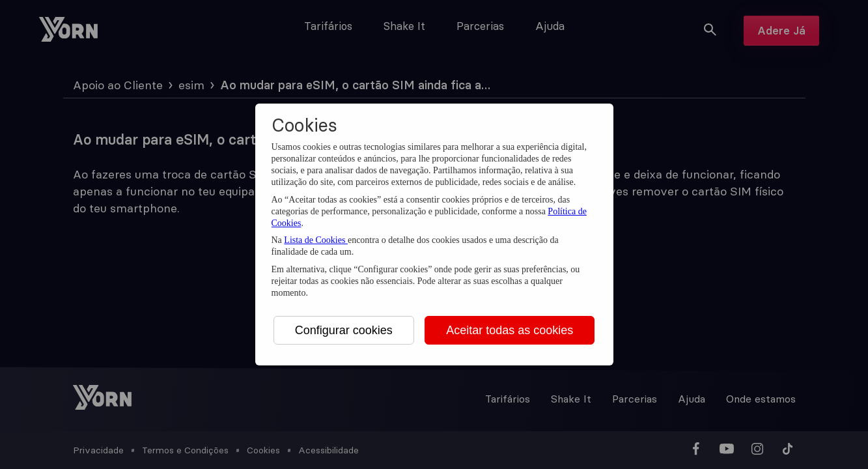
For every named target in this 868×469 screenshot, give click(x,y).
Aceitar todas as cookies (510, 330)
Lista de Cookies (316, 240)
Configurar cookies (344, 330)
